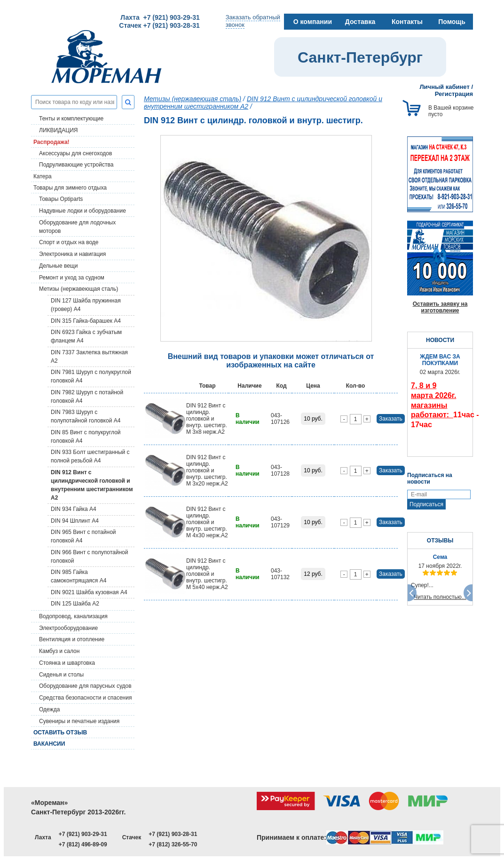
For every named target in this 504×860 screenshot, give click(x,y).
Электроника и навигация (72, 254)
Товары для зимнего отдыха (70, 188)
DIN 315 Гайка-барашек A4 (86, 321)
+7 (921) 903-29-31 (83, 834)
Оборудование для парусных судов (85, 686)
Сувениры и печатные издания (79, 721)
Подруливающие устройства (76, 165)
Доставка (360, 22)
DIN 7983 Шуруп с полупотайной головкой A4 (86, 416)
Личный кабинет (445, 87)
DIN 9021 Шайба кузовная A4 (89, 592)
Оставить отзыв (60, 733)
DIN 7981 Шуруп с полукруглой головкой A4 (91, 376)
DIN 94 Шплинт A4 (75, 521)
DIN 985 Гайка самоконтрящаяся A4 (79, 576)
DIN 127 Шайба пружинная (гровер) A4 (86, 305)
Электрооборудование (68, 628)
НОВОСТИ (440, 340)
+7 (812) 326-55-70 (173, 844)
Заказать (391, 419)
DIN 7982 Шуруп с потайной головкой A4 (87, 397)
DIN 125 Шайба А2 (75, 604)
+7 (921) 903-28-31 (173, 834)
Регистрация (454, 94)
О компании (313, 22)
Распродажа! (51, 142)
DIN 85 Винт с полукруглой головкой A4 (86, 437)
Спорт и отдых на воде (69, 242)
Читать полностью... (440, 597)
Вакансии (49, 744)
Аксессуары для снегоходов (75, 153)
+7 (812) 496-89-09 (83, 844)
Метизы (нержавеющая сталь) (79, 289)
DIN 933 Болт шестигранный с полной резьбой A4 (90, 456)
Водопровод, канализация (73, 616)
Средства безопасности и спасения (85, 698)
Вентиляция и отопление (72, 639)
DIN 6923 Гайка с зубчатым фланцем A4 (86, 336)
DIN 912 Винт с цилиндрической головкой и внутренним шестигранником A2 (92, 485)
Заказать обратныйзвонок (253, 21)
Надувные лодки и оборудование (83, 211)
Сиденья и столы (61, 675)
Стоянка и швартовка (67, 663)
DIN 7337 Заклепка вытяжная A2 (89, 357)
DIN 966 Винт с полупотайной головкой (89, 557)
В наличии (248, 419)
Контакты (407, 22)
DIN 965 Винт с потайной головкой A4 (83, 536)
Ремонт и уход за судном (72, 278)
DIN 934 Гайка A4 (74, 509)
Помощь (452, 22)
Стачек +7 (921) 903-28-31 (159, 25)
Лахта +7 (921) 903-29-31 (160, 17)
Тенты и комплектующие (71, 119)
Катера (43, 176)
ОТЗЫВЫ (440, 541)
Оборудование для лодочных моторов (77, 227)
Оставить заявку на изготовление (440, 307)
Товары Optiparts (61, 199)
